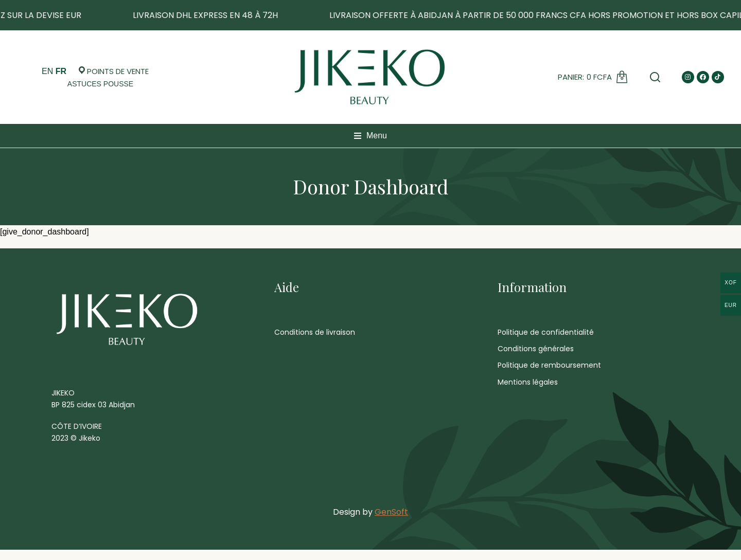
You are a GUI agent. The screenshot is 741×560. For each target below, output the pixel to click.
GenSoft (391, 521)
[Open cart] (100, 84)
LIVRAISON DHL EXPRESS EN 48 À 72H (269, 15)
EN (47, 71)
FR (61, 71)
